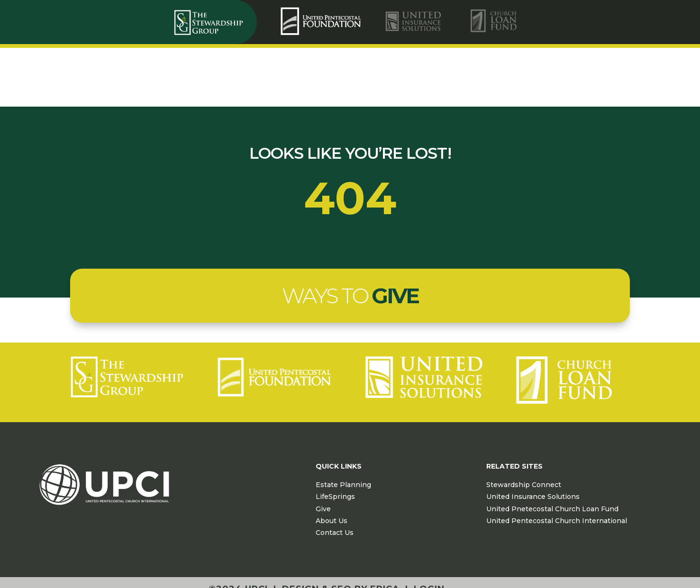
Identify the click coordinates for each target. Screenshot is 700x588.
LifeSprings (335, 497)
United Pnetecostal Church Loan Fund (552, 509)
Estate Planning (343, 485)
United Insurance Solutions (533, 497)
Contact (624, 79)
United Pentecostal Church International (557, 521)
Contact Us (335, 533)
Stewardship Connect (524, 485)
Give (323, 509)
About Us (332, 521)
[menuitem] (322, 21)
